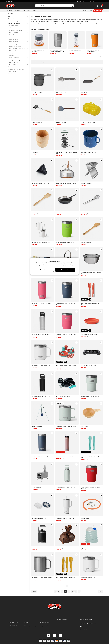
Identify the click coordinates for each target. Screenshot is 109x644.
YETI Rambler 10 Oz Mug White (88, 578)
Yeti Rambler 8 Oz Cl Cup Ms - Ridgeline (90, 397)
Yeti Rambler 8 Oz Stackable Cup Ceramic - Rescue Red (91, 488)
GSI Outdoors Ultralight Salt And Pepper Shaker (39, 51)
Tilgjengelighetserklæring (30, 626)
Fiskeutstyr (9, 11)
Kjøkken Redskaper (14, 35)
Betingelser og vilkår (14, 622)
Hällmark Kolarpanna (86, 93)
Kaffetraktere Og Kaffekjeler (18, 30)
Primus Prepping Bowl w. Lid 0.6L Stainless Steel (91, 273)
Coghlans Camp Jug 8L (86, 548)
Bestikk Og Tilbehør (14, 26)
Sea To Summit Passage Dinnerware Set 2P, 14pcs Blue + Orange (66, 366)
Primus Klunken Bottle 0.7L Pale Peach (65, 456)
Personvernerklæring (45, 622)
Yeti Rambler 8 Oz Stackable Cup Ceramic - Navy (66, 304)
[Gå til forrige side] (34, 591)
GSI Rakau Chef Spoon (86, 243)
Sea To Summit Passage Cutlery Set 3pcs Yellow (66, 578)
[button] (93, 1)
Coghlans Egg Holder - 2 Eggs (88, 122)
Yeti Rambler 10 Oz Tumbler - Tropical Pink (41, 303)
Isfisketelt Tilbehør (17, 74)
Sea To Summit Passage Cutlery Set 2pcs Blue (91, 457)
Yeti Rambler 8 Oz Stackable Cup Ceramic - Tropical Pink (66, 335)
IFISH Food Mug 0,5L (86, 426)
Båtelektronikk (17, 11)
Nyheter (85, 11)
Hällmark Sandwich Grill (37, 122)
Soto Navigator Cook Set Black (63, 397)
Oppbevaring (17, 67)
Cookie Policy (70, 265)
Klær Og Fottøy (26, 11)
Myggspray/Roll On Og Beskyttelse (17, 69)
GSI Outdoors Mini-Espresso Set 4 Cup (41, 243)
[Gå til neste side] (101, 591)
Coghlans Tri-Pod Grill (37, 426)
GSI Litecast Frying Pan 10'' (63, 213)
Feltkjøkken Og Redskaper (17, 23)
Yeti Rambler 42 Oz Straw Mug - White (65, 518)
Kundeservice (79, 1)
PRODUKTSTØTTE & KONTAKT (14, 626)
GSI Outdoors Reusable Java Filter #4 (40, 183)
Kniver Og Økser (17, 65)
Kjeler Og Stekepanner (18, 32)
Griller (18, 28)
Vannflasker (12, 55)
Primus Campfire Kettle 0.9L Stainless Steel (66, 183)
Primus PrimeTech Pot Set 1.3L (39, 93)
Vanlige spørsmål (44, 626)
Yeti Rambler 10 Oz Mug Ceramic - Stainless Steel (42, 578)
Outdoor (34, 11)
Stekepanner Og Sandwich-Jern (17, 44)
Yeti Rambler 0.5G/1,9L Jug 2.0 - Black (41, 548)
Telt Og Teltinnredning (17, 62)
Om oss (26, 622)
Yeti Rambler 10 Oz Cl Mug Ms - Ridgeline (66, 426)
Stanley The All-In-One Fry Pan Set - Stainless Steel (67, 153)
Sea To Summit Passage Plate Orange (90, 334)
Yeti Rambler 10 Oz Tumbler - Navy (40, 456)
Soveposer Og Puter (17, 19)
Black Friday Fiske (84, 630)
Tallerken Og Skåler (18, 51)
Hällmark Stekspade (61, 122)
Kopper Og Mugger (18, 39)
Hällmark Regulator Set (86, 518)
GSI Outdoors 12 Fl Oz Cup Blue (88, 152)
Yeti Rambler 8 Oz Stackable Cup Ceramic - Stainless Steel (57, 51)
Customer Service (63, 620)
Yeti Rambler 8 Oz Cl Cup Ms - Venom (65, 243)
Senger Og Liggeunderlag (17, 60)
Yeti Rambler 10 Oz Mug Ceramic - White (41, 366)
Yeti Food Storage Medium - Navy (39, 518)
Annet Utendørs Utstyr (17, 21)
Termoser (18, 53)
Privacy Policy (59, 265)
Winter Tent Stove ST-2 (37, 487)
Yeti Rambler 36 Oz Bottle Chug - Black (41, 397)
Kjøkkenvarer (12, 37)
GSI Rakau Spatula (36, 213)
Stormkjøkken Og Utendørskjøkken (18, 48)
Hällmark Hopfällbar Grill (86, 183)
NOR (10, 1)
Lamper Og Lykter (17, 71)
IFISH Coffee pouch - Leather (63, 548)
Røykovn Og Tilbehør (18, 58)
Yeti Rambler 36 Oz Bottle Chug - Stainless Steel (42, 335)
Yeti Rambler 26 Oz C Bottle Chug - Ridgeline (67, 487)
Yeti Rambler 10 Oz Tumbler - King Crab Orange (94, 51)
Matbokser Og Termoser (18, 42)
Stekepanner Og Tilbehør (18, 46)
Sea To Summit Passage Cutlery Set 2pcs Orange (91, 304)
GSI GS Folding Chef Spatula (87, 213)
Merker (91, 11)
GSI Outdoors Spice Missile (75, 50)
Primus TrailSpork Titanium (62, 93)
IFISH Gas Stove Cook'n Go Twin (88, 366)
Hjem (8, 14)
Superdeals (98, 11)
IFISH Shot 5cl (35, 152)
